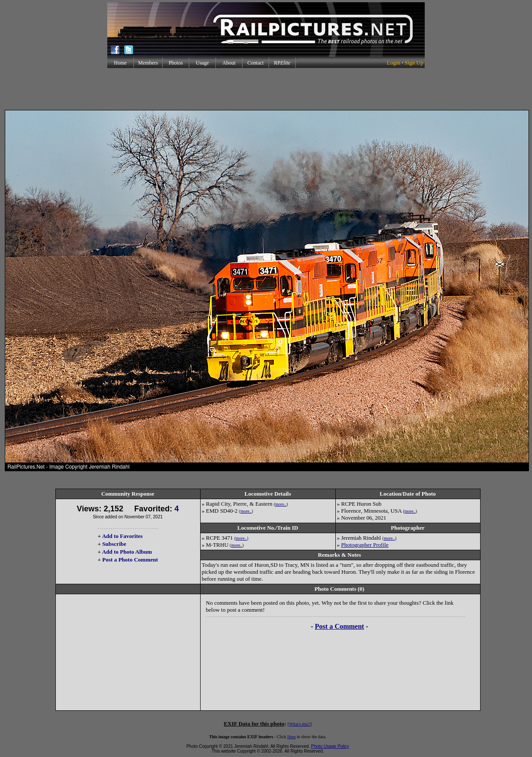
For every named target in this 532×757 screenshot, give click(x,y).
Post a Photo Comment (130, 560)
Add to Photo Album (127, 552)
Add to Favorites (122, 536)
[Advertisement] (266, 89)
